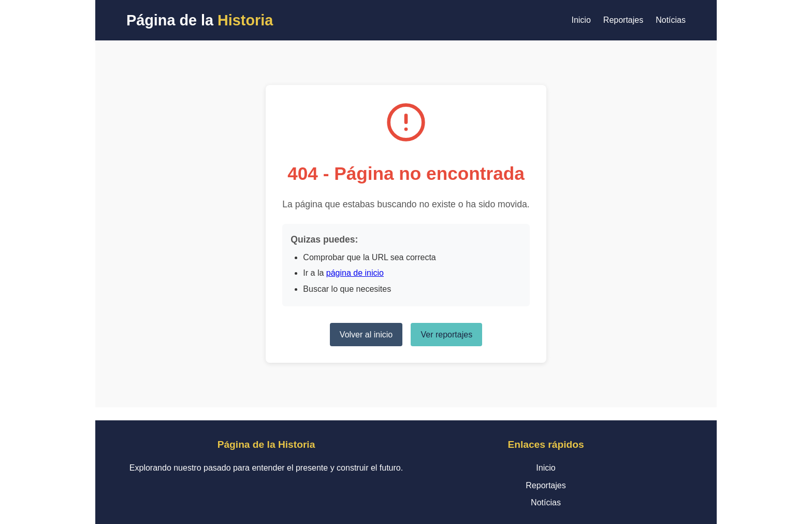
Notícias (671, 20)
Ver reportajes (447, 335)
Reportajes (623, 20)
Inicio (581, 20)
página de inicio (355, 273)
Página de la (200, 20)
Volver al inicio (366, 335)
